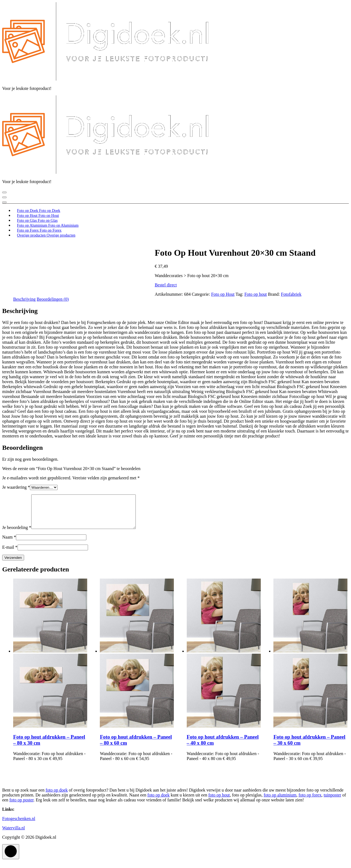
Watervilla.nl (14, 834)
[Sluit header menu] (4, 197)
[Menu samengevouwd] (4, 192)
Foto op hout (256, 294)
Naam (9, 544)
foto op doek (57, 797)
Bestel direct (166, 285)
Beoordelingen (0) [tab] (53, 299)
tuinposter (332, 802)
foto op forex (310, 802)
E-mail (10, 554)
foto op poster (21, 806)
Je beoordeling (17, 534)
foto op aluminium (280, 802)
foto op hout (219, 802)
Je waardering (16, 487)
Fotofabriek (291, 294)
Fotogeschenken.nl (19, 825)
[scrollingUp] (11, 858)
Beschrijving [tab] (24, 299)
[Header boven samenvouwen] (4, 202)
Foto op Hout (223, 294)
